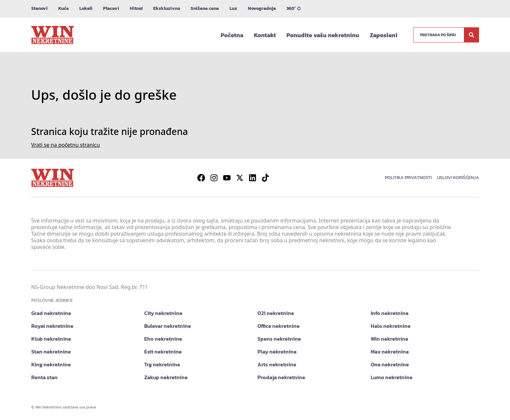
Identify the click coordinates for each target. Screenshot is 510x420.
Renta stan (44, 377)
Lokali (86, 8)
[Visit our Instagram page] (214, 178)
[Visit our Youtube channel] (227, 178)
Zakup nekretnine (166, 377)
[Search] (471, 35)
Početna (232, 35)
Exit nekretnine (163, 352)
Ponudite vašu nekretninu (323, 35)
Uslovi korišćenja (458, 178)
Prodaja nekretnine (281, 377)
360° (294, 8)
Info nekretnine (390, 313)
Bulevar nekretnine (168, 326)
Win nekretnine (389, 339)
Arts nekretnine (277, 364)
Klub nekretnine (51, 339)
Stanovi (40, 8)
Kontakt (265, 35)
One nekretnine (390, 364)
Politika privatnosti (408, 178)
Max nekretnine (390, 352)
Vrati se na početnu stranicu (66, 145)
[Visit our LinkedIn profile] (253, 178)
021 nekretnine (276, 313)
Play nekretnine (277, 352)
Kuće (64, 8)
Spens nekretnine (279, 339)
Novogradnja (262, 8)
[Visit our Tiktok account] (265, 178)
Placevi (111, 8)
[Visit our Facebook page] (201, 178)
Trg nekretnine (162, 364)
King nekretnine (51, 364)
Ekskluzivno (167, 8)
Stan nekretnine (51, 352)
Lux (233, 8)
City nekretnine (163, 313)
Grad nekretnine (51, 313)
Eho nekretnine (163, 339)
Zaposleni (384, 35)
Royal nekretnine (52, 326)
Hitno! (136, 8)
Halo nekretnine (391, 326)
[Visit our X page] (240, 178)
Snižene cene (205, 8)
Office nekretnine (279, 326)
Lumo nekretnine (392, 377)
